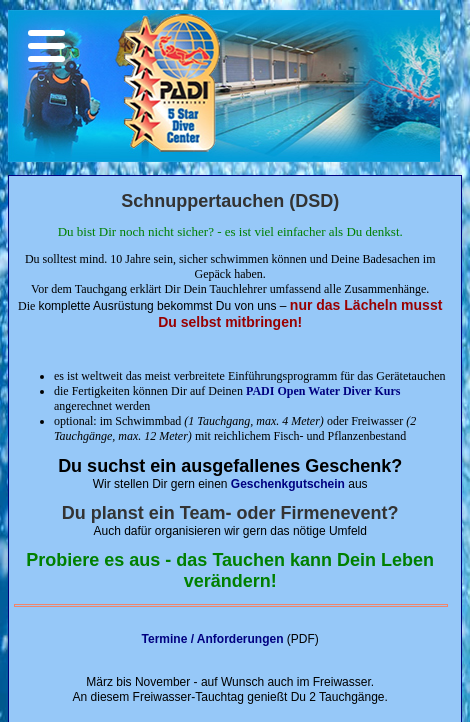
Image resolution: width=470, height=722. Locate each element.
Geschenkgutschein (288, 484)
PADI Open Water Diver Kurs (323, 391)
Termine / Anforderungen (213, 639)
